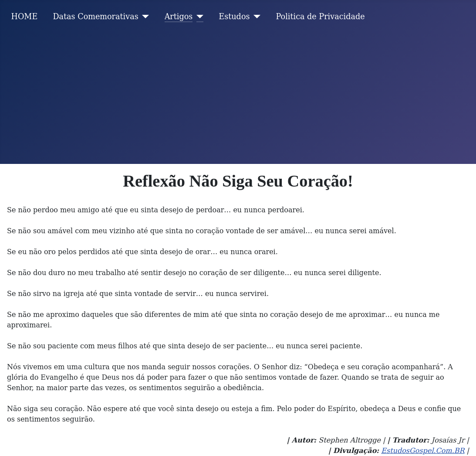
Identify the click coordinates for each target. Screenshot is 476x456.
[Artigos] (198, 17)
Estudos (234, 17)
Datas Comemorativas (95, 17)
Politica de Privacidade (321, 17)
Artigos (179, 17)
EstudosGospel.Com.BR (423, 451)
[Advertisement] (238, 99)
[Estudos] (255, 17)
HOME (25, 17)
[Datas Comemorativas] (144, 17)
